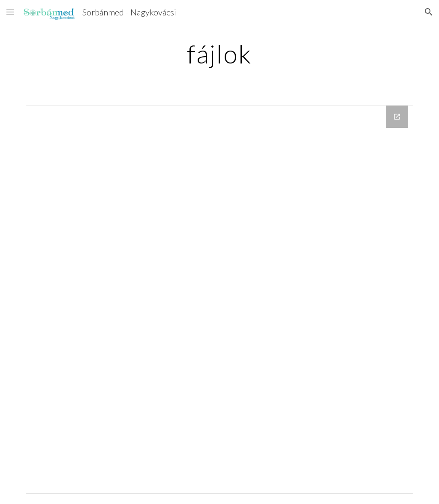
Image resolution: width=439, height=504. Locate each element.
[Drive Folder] (220, 300)
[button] (10, 12)
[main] (219, 54)
